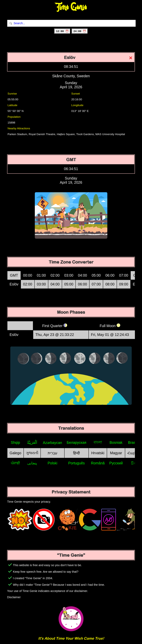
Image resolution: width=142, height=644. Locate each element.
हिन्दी (76, 453)
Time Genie (71, 7)
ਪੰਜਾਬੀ (15, 463)
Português (76, 463)
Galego (15, 453)
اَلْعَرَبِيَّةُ (32, 442)
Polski (52, 463)
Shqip (15, 442)
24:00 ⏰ (80, 31)
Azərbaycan (53, 443)
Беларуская (77, 442)
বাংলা (98, 442)
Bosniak (116, 442)
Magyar (116, 453)
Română (98, 463)
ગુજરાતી (32, 453)
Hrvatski (98, 453)
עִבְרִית (53, 453)
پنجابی (32, 463)
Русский (116, 463)
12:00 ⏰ (62, 31)
